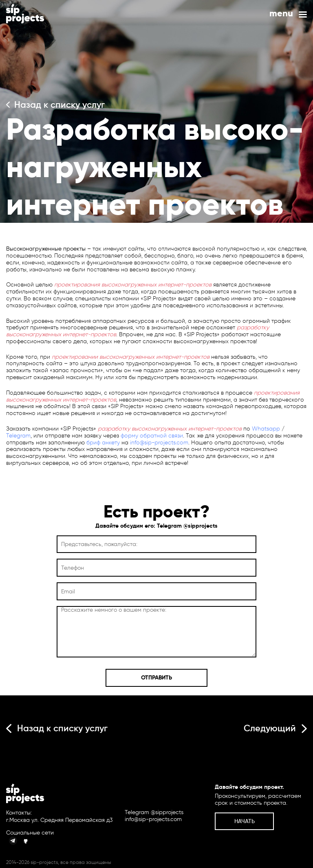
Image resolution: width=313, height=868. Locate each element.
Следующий (275, 728)
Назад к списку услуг (55, 105)
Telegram (18, 436)
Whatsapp (266, 429)
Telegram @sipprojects (187, 526)
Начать (245, 821)
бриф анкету (103, 443)
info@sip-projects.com (159, 443)
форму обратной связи (152, 436)
